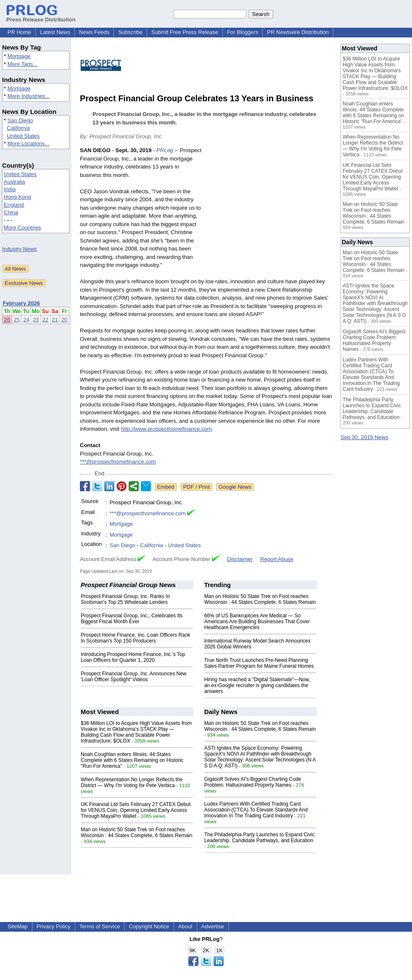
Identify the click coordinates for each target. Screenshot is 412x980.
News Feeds (94, 32)
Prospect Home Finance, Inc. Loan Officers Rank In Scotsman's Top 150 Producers (136, 638)
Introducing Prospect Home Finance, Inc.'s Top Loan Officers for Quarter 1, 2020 (133, 657)
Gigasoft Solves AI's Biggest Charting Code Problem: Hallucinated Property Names (253, 782)
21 (55, 320)
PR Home (19, 32)
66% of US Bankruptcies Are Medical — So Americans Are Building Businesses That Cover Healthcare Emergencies (257, 622)
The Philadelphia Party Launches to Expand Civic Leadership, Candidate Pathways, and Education (260, 838)
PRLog (165, 150)
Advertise (213, 926)
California (18, 128)
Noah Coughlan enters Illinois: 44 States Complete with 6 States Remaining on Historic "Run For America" (132, 760)
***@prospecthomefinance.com (118, 462)
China (11, 212)
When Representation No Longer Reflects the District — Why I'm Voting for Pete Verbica (132, 782)
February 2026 (21, 303)
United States (23, 136)
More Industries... (29, 96)
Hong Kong (17, 197)
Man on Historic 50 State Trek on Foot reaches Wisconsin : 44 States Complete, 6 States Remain (260, 599)
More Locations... (29, 144)
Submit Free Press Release (185, 32)
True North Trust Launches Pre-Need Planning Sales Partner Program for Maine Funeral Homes (259, 663)
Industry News (19, 249)
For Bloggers (243, 32)
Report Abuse (277, 559)
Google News (235, 487)
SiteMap (18, 926)
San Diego (20, 120)
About (185, 926)
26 (7, 320)
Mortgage (19, 56)
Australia (15, 182)
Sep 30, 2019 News (364, 437)
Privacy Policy (54, 926)
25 (16, 320)
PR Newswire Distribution (298, 32)
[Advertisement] (269, 208)
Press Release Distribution (41, 16)
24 (26, 320)
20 (64, 320)
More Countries (22, 228)
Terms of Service (100, 926)
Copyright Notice (149, 926)
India (10, 189)
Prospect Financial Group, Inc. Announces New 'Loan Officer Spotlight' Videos (133, 677)
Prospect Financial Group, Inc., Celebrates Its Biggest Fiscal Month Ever (132, 619)
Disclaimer (240, 559)
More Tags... (22, 64)
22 (45, 320)
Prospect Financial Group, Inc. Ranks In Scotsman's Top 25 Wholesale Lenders (125, 599)
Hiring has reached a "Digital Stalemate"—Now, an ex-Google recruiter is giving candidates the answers (257, 685)
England (14, 205)
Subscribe (130, 32)
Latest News (55, 32)
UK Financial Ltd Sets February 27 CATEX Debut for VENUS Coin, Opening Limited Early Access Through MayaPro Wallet (136, 810)
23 (36, 320)
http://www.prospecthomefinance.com (166, 429)
